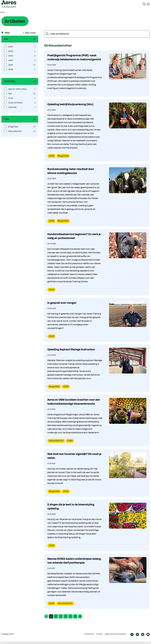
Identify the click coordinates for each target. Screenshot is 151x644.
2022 (11, 51)
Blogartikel (13, 127)
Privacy (100, 636)
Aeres (6, 636)
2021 (11, 47)
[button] (144, 4)
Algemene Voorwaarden (115, 636)
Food (11, 98)
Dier (10, 94)
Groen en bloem (16, 103)
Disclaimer (89, 636)
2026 (11, 69)
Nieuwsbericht (15, 131)
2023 (11, 56)
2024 (11, 60)
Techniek (12, 107)
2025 (11, 65)
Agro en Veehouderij (17, 89)
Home (2, 12)
